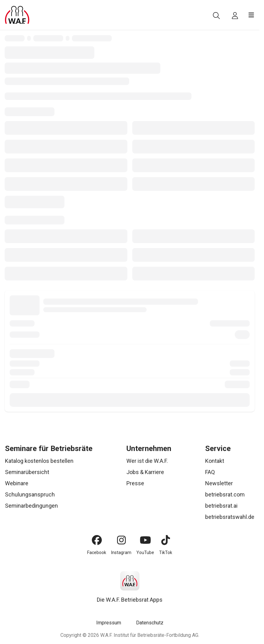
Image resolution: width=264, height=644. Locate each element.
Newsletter (219, 483)
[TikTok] (166, 540)
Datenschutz (150, 623)
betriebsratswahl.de (230, 517)
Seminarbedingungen (31, 506)
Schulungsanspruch (30, 494)
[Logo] (17, 15)
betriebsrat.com (225, 494)
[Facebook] (97, 540)
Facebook (97, 552)
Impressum (109, 623)
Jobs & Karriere (145, 472)
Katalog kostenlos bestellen (39, 461)
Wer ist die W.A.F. (147, 461)
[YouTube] (145, 540)
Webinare (17, 483)
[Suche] (216, 16)
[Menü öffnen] (251, 15)
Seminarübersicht (27, 472)
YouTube (145, 552)
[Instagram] (121, 540)
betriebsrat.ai (221, 506)
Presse (135, 483)
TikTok (166, 552)
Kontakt (215, 461)
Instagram (121, 552)
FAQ (210, 472)
